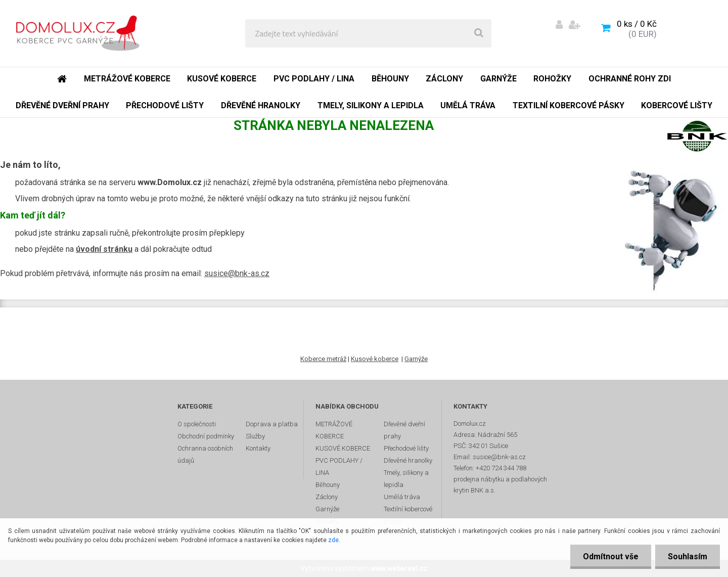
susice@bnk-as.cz (237, 273)
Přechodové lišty (406, 448)
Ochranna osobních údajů (205, 454)
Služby (255, 436)
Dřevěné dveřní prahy (404, 430)
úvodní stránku (104, 249)
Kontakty (258, 448)
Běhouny (328, 485)
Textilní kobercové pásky (408, 515)
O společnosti (197, 424)
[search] (479, 33)
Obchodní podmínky (206, 436)
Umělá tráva (402, 497)
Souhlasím (688, 557)
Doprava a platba (272, 424)
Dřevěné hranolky (408, 460)
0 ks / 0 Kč (637, 24)
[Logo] (82, 33)
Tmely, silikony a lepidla (406, 479)
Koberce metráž (323, 359)
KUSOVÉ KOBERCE (343, 448)
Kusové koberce (375, 359)
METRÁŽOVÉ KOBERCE (334, 430)
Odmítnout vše (611, 557)
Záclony (327, 497)
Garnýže (416, 359)
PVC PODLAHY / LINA (339, 467)
